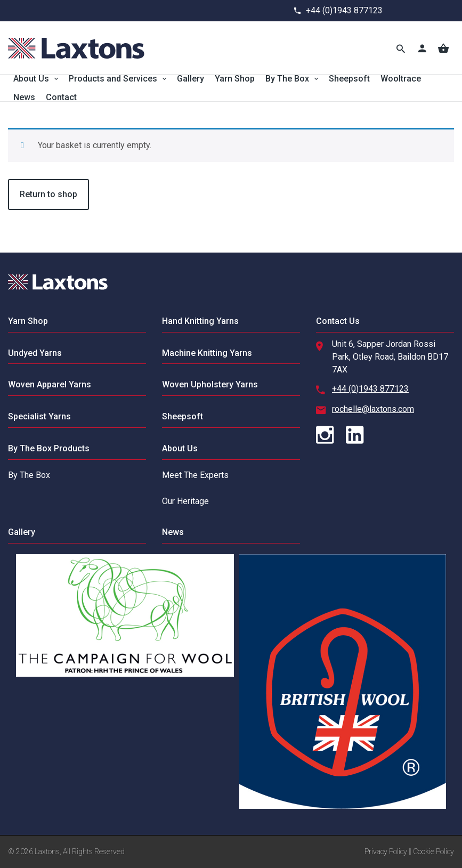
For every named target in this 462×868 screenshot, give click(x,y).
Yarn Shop (235, 79)
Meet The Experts (195, 475)
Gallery (191, 79)
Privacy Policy (386, 851)
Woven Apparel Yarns (50, 384)
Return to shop (48, 194)
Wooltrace (401, 79)
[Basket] (443, 48)
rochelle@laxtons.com (373, 409)
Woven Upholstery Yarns (210, 384)
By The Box (287, 79)
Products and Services (113, 79)
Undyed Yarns (35, 353)
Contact (61, 97)
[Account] (422, 48)
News (24, 97)
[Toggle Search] (401, 48)
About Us (31, 79)
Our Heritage (185, 501)
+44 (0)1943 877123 (344, 10)
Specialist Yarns (39, 416)
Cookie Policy (433, 851)
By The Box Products (49, 448)
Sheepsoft (349, 79)
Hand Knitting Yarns (200, 321)
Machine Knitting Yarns (207, 353)
